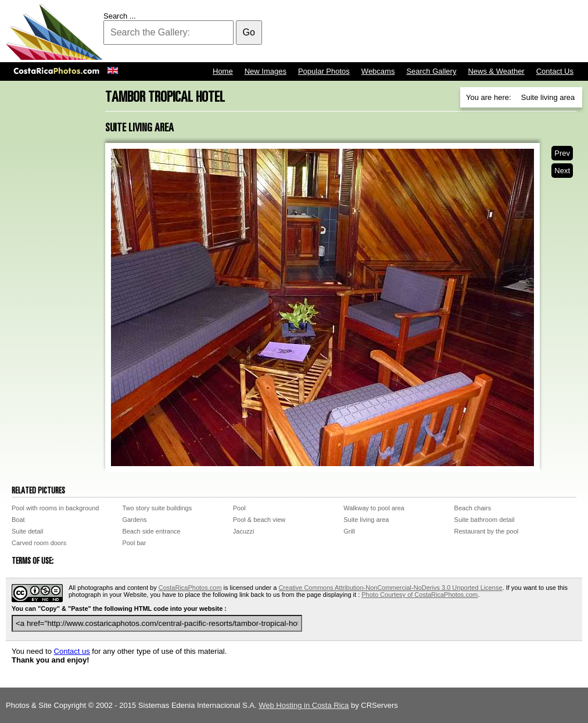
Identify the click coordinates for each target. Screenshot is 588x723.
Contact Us (555, 71)
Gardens (134, 520)
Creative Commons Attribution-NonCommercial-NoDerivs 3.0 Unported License (390, 588)
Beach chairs (473, 508)
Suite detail (27, 531)
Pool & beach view (259, 520)
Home (223, 71)
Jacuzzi (244, 531)
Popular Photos (324, 71)
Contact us (72, 651)
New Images (266, 71)
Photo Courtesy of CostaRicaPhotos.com (420, 595)
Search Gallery (431, 71)
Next (562, 171)
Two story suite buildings (157, 508)
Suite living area (366, 520)
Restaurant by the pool (487, 531)
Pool (239, 508)
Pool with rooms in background (55, 508)
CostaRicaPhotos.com (190, 588)
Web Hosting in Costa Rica (304, 705)
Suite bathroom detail (485, 520)
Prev (562, 153)
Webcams (378, 71)
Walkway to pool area (374, 508)
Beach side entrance (151, 531)
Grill (349, 531)
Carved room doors (39, 543)
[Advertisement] (371, 32)
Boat (18, 520)
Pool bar (134, 543)
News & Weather (496, 71)
